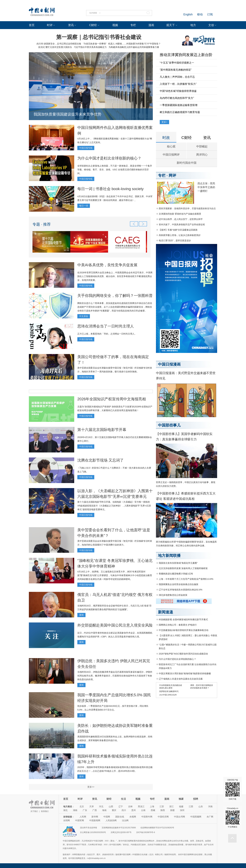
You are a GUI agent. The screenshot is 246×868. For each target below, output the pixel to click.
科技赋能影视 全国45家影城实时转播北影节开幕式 (183, 619)
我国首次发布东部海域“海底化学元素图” (178, 563)
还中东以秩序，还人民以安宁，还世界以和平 (181, 219)
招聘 (196, 799)
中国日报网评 (171, 155)
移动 (200, 14)
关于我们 (34, 811)
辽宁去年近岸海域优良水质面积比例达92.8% (181, 590)
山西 (111, 806)
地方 (193, 25)
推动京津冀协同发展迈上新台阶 (186, 55)
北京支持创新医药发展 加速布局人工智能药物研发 (183, 568)
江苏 (162, 806)
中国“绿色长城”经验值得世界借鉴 (178, 91)
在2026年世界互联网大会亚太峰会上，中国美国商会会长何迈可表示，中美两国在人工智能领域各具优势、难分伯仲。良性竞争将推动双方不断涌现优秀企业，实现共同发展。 (115, 276)
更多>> (91, 787)
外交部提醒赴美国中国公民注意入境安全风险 (115, 625)
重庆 (114, 810)
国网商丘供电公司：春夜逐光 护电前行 (178, 625)
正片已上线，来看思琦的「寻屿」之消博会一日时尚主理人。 (107, 334)
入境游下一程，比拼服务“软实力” (178, 84)
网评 (172, 175)
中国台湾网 (179, 817)
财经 (109, 799)
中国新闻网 (95, 820)
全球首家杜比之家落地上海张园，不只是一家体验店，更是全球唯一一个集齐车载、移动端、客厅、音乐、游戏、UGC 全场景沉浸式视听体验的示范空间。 (115, 170)
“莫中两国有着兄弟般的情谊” (176, 70)
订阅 (210, 14)
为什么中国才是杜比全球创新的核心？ (109, 158)
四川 (124, 810)
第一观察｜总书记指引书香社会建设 (99, 37)
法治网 (125, 820)
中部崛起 (202, 146)
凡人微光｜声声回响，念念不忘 (177, 77)
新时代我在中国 (187, 163)
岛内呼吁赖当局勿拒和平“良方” (177, 98)
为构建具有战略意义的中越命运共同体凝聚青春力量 (134, 47)
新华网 (95, 817)
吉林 (130, 806)
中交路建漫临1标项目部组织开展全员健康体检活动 (184, 630)
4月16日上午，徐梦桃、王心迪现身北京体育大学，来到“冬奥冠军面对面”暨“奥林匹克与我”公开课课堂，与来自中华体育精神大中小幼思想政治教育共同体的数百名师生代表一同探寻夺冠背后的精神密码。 (115, 575)
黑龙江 (141, 806)
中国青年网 (147, 817)
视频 (115, 25)
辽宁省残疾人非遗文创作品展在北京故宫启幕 (181, 679)
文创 (211, 25)
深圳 (182, 810)
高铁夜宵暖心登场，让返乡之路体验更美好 (180, 235)
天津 (91, 806)
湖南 (75, 810)
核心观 (171, 146)
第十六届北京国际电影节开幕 (102, 430)
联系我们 (45, 811)
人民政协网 (111, 820)
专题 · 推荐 (42, 224)
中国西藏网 (196, 817)
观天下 (171, 25)
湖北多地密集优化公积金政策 (173, 595)
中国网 (107, 817)
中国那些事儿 (169, 425)
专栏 (133, 25)
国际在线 (120, 817)
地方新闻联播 (169, 556)
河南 (210, 806)
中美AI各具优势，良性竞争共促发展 (107, 265)
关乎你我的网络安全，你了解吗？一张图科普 (115, 296)
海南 (104, 810)
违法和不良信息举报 (88, 828)
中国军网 (80, 820)
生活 (123, 799)
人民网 (83, 817)
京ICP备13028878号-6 (146, 832)
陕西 (163, 810)
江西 (191, 806)
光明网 (67, 820)
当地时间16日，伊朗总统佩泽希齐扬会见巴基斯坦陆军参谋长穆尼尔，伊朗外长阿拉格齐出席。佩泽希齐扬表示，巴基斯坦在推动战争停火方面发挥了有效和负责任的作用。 (115, 676)
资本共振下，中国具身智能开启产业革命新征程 (182, 224)
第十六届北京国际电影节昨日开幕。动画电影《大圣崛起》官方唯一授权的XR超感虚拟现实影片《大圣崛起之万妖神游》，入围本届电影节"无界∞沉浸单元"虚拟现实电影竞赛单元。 (114, 506)
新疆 (172, 810)
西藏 (153, 810)
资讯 (71, 25)
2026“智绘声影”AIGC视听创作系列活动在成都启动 (183, 654)
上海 (152, 806)
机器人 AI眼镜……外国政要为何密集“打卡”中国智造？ (134, 44)
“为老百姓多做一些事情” (95, 44)
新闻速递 (166, 612)
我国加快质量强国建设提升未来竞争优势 (67, 114)
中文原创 (84, 316)
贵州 (134, 810)
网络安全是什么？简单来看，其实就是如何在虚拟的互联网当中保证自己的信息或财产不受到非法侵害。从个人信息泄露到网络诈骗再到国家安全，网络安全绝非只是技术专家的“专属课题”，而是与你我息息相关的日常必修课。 (115, 307)
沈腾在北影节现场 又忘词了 (100, 460)
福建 (181, 806)
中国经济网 (163, 817)
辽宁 (121, 806)
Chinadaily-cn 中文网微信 (233, 818)
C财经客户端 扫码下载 (233, 790)
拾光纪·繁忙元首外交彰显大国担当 (55, 47)
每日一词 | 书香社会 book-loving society (110, 189)
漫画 (151, 25)
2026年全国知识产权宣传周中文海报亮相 (112, 399)
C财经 (93, 25)
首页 (32, 25)
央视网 (133, 817)
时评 (50, 25)
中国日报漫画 (169, 364)
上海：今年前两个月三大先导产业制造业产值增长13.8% (186, 579)
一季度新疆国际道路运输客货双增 (179, 105)
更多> (164, 122)
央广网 (210, 817)
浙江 (171, 806)
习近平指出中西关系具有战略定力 (90, 47)
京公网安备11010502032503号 (93, 832)
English (188, 14)
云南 (143, 810)
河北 (101, 806)
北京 (82, 806)
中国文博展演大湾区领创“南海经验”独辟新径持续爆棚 (185, 673)
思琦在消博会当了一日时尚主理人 (106, 326)
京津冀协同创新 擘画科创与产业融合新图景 (180, 214)
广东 (85, 810)
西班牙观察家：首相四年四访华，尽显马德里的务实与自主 (187, 208)
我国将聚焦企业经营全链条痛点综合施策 (179, 584)
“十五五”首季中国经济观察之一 (177, 63)
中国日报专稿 (86, 148)
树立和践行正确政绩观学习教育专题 (180, 112)
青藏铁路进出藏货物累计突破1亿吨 (176, 574)
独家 (181, 799)
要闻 (81, 615)
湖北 (65, 810)
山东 (201, 806)
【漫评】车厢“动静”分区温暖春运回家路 (178, 230)
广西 (95, 810)
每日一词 (84, 206)
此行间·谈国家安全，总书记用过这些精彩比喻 (59, 44)
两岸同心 (202, 155)
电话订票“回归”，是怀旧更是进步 (175, 241)
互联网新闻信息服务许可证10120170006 (119, 828)
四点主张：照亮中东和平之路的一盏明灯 (206, 187)
